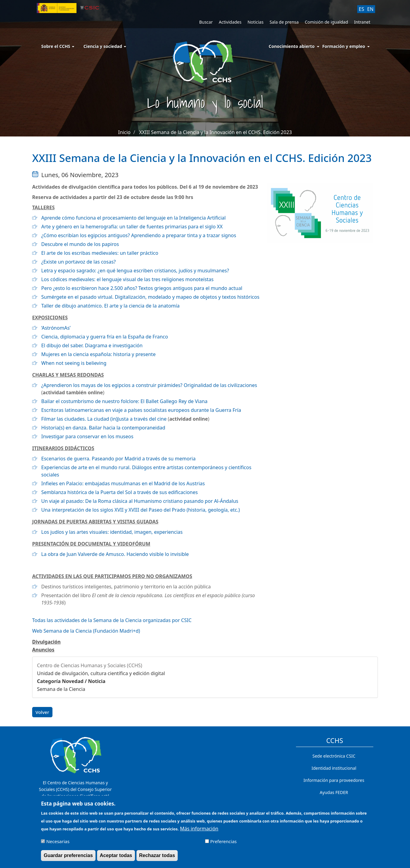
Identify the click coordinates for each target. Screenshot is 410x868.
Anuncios (43, 650)
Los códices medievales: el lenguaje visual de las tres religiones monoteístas (127, 279)
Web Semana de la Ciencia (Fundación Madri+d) (86, 631)
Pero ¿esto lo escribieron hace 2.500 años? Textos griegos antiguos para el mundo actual (142, 288)
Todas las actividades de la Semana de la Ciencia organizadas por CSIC (112, 620)
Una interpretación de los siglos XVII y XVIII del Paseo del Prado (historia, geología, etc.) (141, 510)
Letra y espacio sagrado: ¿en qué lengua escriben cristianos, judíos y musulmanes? (135, 271)
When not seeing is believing (74, 363)
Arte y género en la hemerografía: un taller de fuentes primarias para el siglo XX (132, 227)
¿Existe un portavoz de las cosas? (79, 262)
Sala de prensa (284, 22)
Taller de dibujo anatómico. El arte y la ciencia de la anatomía (110, 306)
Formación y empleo (344, 46)
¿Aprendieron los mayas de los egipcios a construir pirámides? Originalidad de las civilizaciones (149, 385)
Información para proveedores (334, 780)
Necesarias (58, 844)
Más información (199, 831)
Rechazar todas (157, 858)
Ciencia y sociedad (105, 46)
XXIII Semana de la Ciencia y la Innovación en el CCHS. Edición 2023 (216, 132)
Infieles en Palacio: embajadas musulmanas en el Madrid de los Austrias (123, 483)
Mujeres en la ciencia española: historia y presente (98, 354)
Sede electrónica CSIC (334, 756)
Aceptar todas (116, 858)
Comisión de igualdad (326, 22)
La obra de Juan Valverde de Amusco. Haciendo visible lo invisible (115, 554)
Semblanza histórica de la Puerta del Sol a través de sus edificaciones (119, 492)
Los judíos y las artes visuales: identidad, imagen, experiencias (112, 532)
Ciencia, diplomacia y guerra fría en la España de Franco (105, 337)
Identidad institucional (334, 768)
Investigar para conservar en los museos (87, 436)
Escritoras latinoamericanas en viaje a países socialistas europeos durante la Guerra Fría (141, 410)
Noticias (255, 22)
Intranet (362, 22)
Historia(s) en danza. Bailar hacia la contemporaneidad (103, 428)
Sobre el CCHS (58, 46)
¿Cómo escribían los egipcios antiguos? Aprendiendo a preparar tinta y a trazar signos (139, 235)
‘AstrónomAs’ (56, 328)
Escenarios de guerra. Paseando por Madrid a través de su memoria (118, 459)
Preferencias (223, 844)
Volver (42, 712)
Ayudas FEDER (334, 792)
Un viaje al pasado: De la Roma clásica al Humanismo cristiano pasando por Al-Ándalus (140, 501)
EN (370, 9)
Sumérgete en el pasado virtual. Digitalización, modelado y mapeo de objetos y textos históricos (150, 297)
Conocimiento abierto (292, 46)
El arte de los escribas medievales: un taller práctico (100, 253)
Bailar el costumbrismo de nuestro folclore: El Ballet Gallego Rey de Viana (124, 401)
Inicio (124, 132)
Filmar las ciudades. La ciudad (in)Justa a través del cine (104, 419)
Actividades (230, 22)
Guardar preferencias (68, 858)
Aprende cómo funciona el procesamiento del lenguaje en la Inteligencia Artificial (133, 218)
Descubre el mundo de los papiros (80, 244)
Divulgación (46, 642)
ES (361, 9)
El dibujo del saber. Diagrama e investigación (92, 345)
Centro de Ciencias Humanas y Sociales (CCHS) (90, 665)
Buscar (206, 22)
